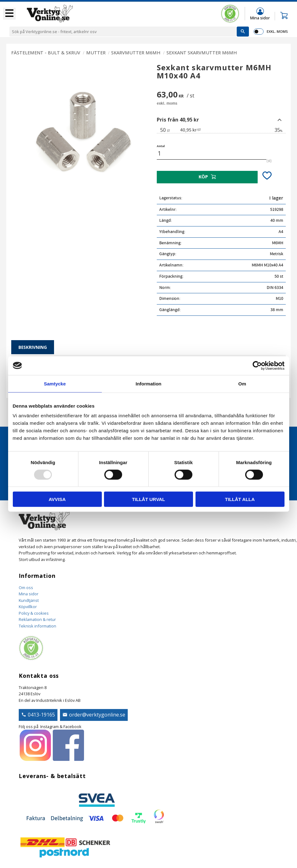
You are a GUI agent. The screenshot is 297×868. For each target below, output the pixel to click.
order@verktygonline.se (97, 715)
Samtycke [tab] (55, 383)
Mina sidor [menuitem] (260, 18)
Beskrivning (33, 347)
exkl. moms (277, 31)
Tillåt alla (240, 499)
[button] (9, 14)
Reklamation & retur (37, 619)
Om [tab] (242, 383)
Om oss (26, 588)
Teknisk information (37, 626)
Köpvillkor (28, 607)
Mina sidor (29, 594)
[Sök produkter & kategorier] (123, 32)
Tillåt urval (148, 499)
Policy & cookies (34, 613)
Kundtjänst (29, 600)
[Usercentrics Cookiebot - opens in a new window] (257, 365)
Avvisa (57, 499)
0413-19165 (41, 715)
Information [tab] (148, 383)
